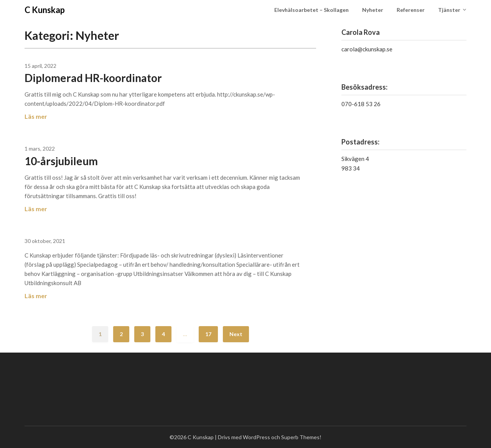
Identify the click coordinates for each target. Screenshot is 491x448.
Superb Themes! (301, 437)
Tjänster (449, 10)
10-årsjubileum (61, 161)
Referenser (411, 10)
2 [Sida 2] (121, 334)
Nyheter (373, 10)
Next (236, 334)
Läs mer (36, 116)
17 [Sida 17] (208, 334)
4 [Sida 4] (163, 334)
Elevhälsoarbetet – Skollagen (311, 10)
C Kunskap (45, 10)
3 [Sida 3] (142, 334)
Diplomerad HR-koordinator (93, 78)
